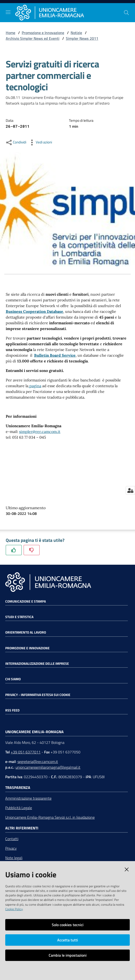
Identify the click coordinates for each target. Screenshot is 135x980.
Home (10, 33)
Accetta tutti (68, 940)
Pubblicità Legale (19, 808)
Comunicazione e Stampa (26, 601)
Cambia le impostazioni (68, 955)
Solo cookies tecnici (68, 925)
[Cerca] (126, 13)
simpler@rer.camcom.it (40, 432)
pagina (35, 386)
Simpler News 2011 (82, 38)
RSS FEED (12, 710)
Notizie (76, 33)
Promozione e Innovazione (43, 33)
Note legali (14, 858)
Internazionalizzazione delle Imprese (37, 664)
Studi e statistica (19, 617)
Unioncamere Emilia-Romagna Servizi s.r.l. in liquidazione (50, 817)
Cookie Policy (14, 909)
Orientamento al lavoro (26, 632)
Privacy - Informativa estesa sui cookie (38, 695)
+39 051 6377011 (26, 752)
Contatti (12, 839)
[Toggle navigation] (8, 12)
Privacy (11, 848)
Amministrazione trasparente (28, 798)
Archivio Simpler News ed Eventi (33, 38)
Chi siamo (13, 679)
